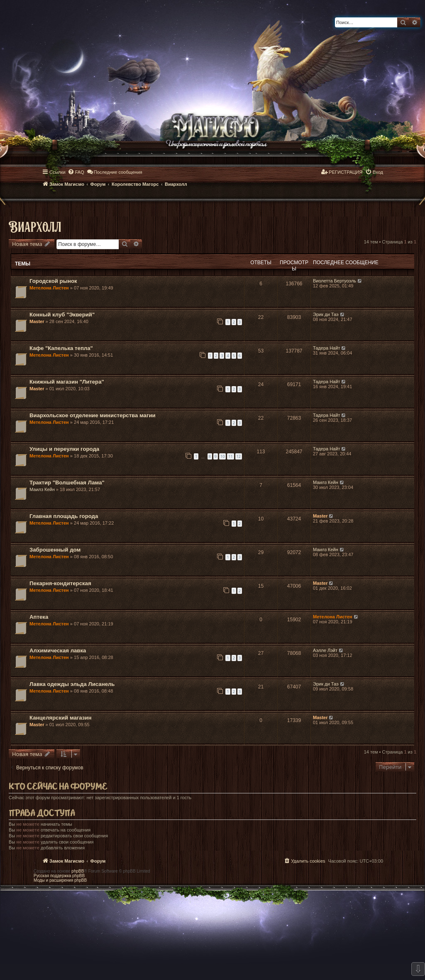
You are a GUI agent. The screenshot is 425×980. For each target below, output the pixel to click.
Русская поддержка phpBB (59, 876)
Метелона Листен (49, 288)
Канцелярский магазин (60, 718)
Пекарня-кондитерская (60, 583)
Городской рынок (53, 281)
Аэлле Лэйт (325, 650)
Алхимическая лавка (58, 650)
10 (222, 456)
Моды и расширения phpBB (60, 880)
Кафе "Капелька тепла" (61, 348)
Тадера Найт (326, 348)
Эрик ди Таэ (326, 314)
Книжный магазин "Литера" (67, 382)
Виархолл (35, 226)
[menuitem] (76, 172)
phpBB (78, 871)
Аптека (39, 617)
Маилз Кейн (42, 489)
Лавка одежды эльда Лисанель (72, 684)
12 (239, 456)
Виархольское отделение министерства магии (93, 415)
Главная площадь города (64, 516)
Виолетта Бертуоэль (335, 281)
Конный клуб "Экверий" (62, 315)
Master (37, 321)
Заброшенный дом (55, 550)
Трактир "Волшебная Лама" (67, 483)
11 (230, 456)
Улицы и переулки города (64, 449)
